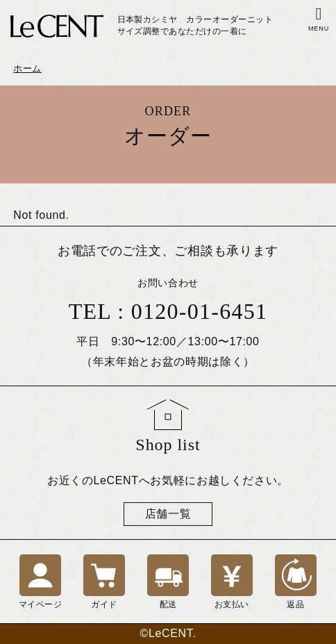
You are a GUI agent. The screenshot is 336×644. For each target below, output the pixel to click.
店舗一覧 (168, 514)
